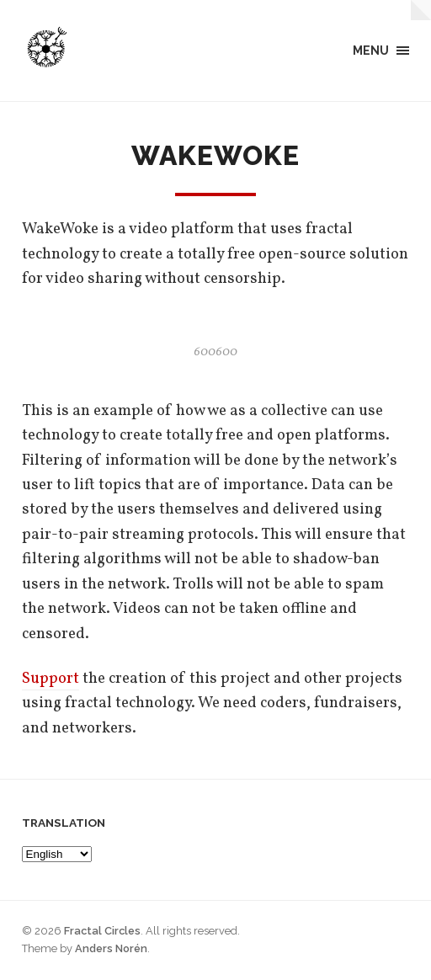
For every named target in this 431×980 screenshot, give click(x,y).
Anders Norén (111, 948)
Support (51, 679)
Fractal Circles (102, 931)
